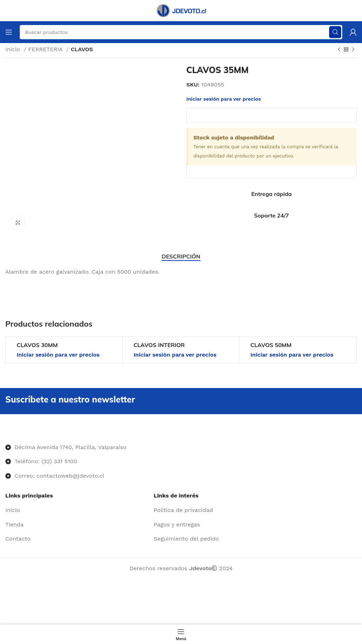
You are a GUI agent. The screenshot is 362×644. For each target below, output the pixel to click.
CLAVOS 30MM (37, 345)
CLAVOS (82, 49)
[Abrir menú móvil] (9, 32)
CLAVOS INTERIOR (159, 345)
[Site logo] (181, 10)
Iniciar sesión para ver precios (224, 99)
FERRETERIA (46, 49)
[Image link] (5, 433)
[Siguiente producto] (353, 50)
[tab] (181, 257)
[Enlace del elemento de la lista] (77, 510)
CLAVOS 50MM (271, 345)
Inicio (14, 49)
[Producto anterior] (339, 50)
